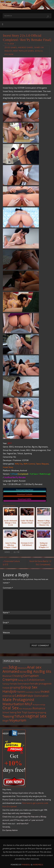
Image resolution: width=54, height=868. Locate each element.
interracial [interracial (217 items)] (9, 696)
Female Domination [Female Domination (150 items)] (19, 684)
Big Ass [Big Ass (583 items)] (33, 671)
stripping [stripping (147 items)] (42, 712)
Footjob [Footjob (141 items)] (6, 688)
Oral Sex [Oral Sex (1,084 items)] (11, 708)
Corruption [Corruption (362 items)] (31, 676)
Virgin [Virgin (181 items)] (6, 721)
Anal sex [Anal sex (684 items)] (34, 667)
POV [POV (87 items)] (21, 709)
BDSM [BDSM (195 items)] (23, 672)
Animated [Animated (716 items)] (11, 671)
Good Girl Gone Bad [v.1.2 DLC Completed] (40, 563)
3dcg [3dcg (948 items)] (13, 667)
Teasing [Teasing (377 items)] (8, 716)
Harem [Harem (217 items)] (21, 692)
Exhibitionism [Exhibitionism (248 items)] (36, 680)
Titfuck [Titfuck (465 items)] (19, 716)
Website (6, 633)
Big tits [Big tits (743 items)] (45, 671)
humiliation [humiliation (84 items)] (30, 692)
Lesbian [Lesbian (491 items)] (21, 695)
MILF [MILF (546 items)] (28, 704)
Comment (8, 588)
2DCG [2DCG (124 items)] (5, 668)
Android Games (25, 47)
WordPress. (38, 865)
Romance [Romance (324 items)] (39, 708)
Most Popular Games (23, 51)
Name (6, 613)
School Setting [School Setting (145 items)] (9, 712)
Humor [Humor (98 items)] (37, 692)
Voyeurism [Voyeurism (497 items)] (18, 720)
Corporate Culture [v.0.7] (11, 563)
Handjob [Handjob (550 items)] (9, 691)
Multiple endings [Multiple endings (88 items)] (39, 705)
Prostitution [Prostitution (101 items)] (28, 709)
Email (6, 623)
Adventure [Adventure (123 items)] (22, 668)
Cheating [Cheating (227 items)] (17, 676)
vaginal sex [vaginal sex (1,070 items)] (36, 716)
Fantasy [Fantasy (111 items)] (6, 684)
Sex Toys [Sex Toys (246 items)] (22, 712)
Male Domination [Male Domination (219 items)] (38, 696)
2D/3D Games (11, 47)
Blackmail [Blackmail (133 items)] (7, 676)
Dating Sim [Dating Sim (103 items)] (22, 680)
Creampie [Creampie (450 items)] (10, 680)
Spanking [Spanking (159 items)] (32, 712)
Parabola (26, 865)
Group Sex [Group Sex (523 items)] (29, 687)
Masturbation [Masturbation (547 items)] (13, 704)
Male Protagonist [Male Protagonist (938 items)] (18, 699)
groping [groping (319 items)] (15, 687)
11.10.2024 (9, 44)
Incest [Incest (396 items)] (45, 691)
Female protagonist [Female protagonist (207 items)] (41, 684)
